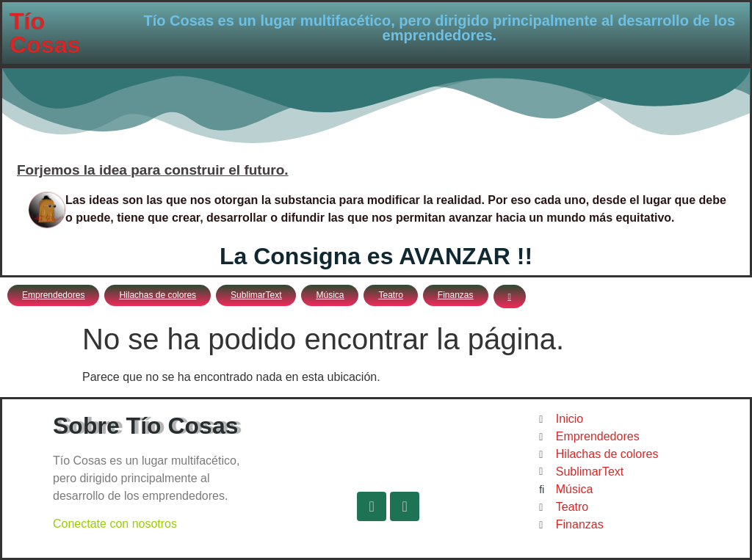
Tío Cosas (45, 33)
